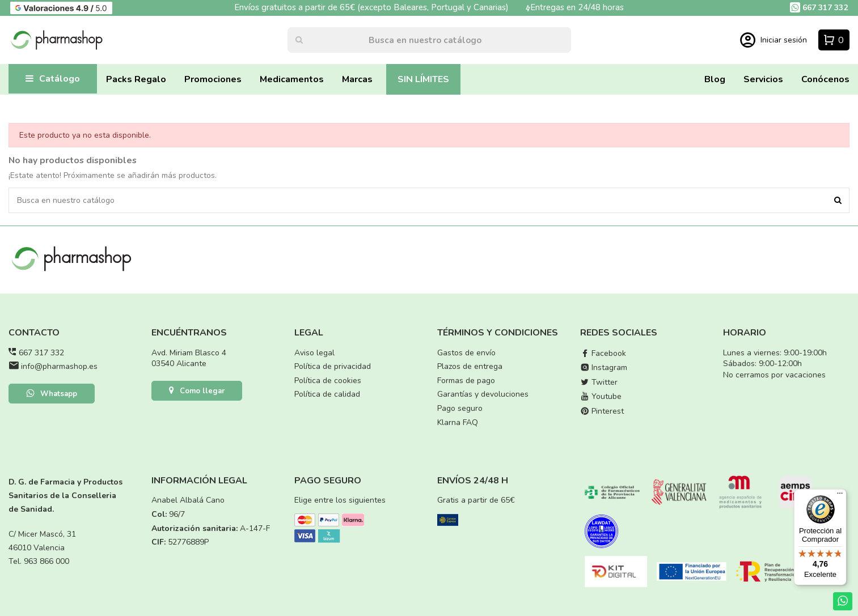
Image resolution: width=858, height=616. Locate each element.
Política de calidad (327, 394)
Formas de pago (466, 381)
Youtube (601, 396)
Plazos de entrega (470, 366)
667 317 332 (41, 353)
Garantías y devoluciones (483, 394)
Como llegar (197, 392)
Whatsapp (52, 394)
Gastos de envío (466, 353)
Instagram (604, 368)
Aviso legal (314, 353)
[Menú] (840, 496)
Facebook (603, 353)
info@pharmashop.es (59, 366)
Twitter (599, 382)
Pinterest (602, 411)
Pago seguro (460, 408)
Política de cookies (328, 381)
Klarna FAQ (458, 422)
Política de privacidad (333, 366)
